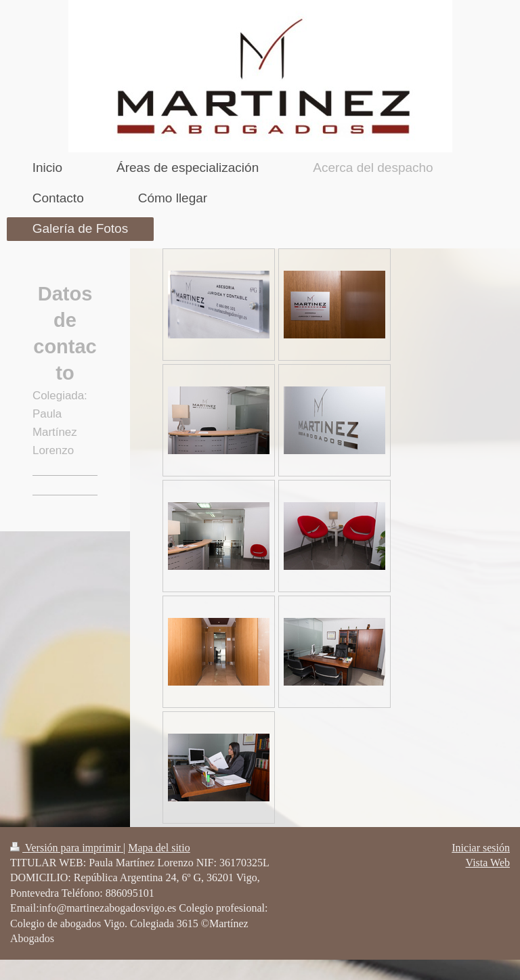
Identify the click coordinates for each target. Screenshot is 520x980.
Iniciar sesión (481, 848)
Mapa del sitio (159, 848)
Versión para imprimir (67, 848)
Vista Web (488, 863)
